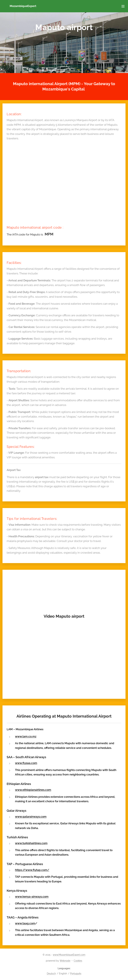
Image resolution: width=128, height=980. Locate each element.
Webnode (65, 961)
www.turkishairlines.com (31, 843)
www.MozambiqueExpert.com (69, 955)
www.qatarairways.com (31, 816)
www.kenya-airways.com (32, 897)
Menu (123, 6)
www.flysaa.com (26, 763)
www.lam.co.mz (26, 736)
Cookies (78, 961)
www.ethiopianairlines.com (33, 790)
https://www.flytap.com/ (32, 870)
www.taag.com (25, 923)
